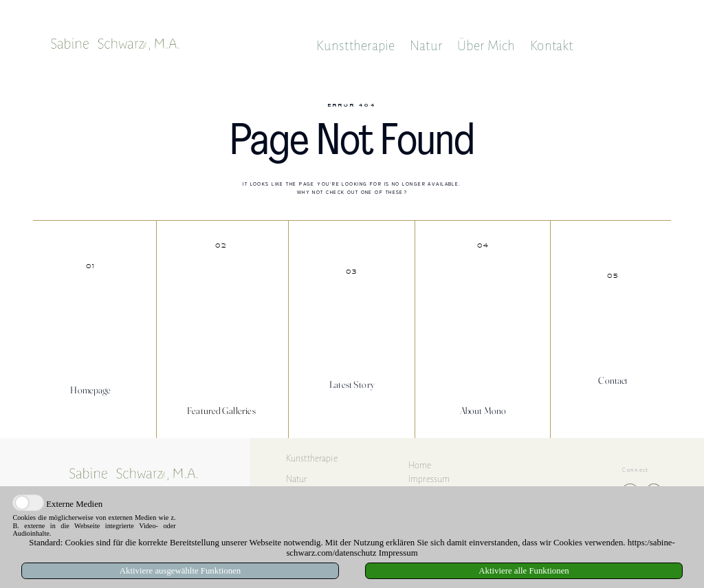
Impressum (429, 479)
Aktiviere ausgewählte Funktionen (180, 571)
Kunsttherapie (356, 46)
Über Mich (486, 46)
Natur (426, 46)
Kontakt (551, 46)
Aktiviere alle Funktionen (524, 571)
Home (420, 465)
